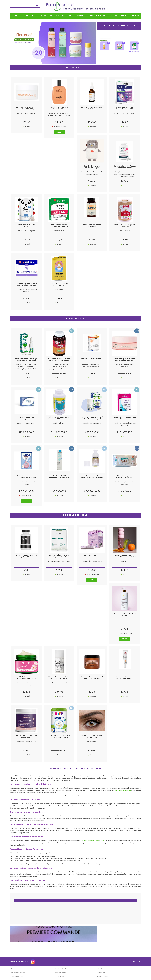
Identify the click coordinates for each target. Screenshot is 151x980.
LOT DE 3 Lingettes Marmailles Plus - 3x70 (125, 477)
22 (26, 692)
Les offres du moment (117, 26)
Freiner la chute (59, 231)
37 (92, 570)
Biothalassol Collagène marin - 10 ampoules (125, 418)
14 (92, 181)
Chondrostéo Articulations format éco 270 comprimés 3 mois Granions (59, 418)
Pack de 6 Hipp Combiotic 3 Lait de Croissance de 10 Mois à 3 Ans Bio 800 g (59, 736)
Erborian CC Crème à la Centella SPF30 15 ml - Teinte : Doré (125, 678)
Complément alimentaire (92, 423)
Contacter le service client (19, 969)
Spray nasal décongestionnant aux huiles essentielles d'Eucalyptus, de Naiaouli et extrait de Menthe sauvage (26, 367)
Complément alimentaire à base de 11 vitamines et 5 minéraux (92, 367)
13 (26, 240)
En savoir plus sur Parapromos (76, 796)
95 (55, 751)
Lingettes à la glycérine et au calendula (125, 483)
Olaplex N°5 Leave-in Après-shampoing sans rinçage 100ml (59, 678)
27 (63, 432)
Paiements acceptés (18, 976)
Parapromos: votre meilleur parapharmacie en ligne (76, 769)
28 (59, 692)
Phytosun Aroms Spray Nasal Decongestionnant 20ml (26, 359)
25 (26, 751)
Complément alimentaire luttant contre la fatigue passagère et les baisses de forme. (59, 367)
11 (125, 122)
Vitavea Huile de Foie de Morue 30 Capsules (92, 226)
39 (55, 432)
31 (125, 629)
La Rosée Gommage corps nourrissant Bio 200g (26, 108)
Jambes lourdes (125, 231)
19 (125, 181)
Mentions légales (60, 973)
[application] (146, 975)
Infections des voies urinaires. (92, 561)
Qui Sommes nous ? (105, 969)
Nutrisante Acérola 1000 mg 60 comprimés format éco (59, 359)
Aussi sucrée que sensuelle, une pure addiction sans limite (59, 114)
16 (55, 491)
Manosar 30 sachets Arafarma (92, 556)
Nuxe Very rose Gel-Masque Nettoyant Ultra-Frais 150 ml (125, 359)
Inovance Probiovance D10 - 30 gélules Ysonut (59, 556)
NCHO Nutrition (87, 841)
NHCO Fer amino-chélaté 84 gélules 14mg (26, 556)
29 (88, 491)
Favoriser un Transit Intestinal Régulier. (26, 290)
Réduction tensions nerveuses (125, 113)
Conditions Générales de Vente (65, 969)
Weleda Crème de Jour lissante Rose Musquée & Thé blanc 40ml (26, 678)
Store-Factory (59, 976)
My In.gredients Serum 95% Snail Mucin (92, 108)
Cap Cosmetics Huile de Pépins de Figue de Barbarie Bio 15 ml (92, 477)
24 (59, 122)
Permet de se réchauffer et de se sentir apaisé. (92, 173)
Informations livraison (18, 973)
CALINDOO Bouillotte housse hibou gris (92, 167)
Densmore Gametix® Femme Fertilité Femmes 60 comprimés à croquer (125, 167)
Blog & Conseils (103, 976)
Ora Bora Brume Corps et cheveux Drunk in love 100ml (125, 556)
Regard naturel (92, 742)
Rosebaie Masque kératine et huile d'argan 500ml (92, 678)
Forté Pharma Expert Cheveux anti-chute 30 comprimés (59, 226)
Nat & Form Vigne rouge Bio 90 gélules (125, 226)
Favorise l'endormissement (26, 423)
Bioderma (96, 841)
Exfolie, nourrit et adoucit (26, 113)
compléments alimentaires (122, 790)
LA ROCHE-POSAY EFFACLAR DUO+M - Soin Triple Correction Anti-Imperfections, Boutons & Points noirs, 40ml (59, 477)
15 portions (59, 289)
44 (92, 751)
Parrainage (102, 973)
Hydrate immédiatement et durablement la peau (26, 684)
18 (30, 432)
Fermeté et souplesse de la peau (26, 743)
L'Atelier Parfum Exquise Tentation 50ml (59, 108)
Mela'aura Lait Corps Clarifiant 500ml (125, 615)
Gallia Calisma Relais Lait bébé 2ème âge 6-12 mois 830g (26, 477)
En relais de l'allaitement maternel (26, 483)
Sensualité (125, 561)
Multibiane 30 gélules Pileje (92, 359)
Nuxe (103, 841)
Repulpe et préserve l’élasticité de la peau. (125, 424)
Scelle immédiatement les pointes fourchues (59, 684)
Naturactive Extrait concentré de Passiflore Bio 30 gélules (92, 418)
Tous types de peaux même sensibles (125, 366)
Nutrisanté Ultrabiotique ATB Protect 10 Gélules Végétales (26, 284)
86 (63, 751)
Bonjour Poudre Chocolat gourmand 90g (59, 284)
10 (92, 122)
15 (121, 373)
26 (96, 491)
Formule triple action (59, 423)
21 (22, 432)
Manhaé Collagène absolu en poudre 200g (26, 736)
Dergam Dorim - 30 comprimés (26, 418)
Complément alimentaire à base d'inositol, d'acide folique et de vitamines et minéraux (125, 174)
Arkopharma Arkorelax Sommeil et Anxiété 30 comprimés (125, 108)
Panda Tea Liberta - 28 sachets (26, 226)
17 (26, 122)
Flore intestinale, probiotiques (59, 561)
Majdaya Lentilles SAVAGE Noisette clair (92, 736)
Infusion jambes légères (26, 231)
